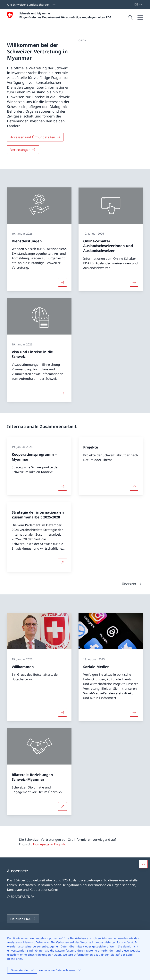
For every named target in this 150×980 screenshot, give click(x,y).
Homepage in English (49, 844)
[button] (143, 864)
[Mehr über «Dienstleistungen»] (62, 282)
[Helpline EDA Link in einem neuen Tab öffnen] (23, 919)
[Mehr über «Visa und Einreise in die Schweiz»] (62, 393)
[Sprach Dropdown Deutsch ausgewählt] (138, 4)
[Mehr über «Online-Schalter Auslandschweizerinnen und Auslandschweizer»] (134, 282)
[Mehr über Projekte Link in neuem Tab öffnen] (134, 486)
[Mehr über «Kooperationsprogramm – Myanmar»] (62, 486)
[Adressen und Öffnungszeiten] (35, 137)
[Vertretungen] (23, 150)
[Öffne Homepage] (59, 18)
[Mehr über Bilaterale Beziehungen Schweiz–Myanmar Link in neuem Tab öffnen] (62, 806)
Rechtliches (15, 959)
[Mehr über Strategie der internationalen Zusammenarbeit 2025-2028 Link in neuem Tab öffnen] (62, 563)
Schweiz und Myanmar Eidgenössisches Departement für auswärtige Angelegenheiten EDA (65, 15)
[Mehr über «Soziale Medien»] (134, 712)
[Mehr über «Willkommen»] (62, 712)
